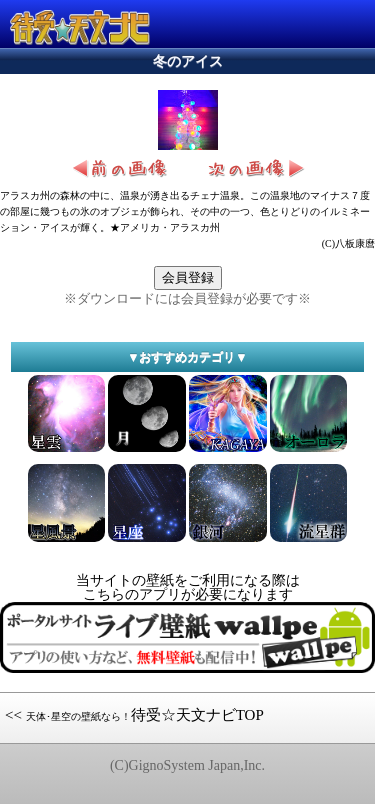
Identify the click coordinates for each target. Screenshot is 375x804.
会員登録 (188, 277)
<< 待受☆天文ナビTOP (134, 715)
